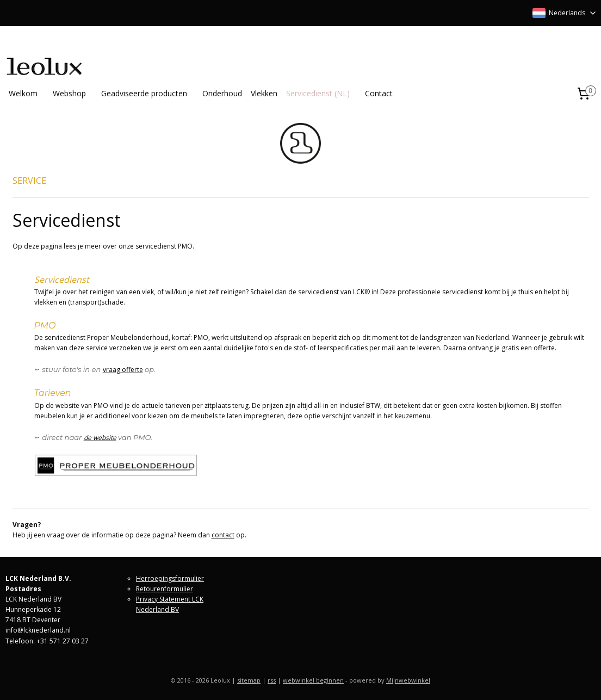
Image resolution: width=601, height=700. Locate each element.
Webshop (69, 93)
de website (100, 438)
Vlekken (264, 93)
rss (272, 680)
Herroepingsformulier (170, 578)
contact (223, 535)
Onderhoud (222, 93)
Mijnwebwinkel (408, 680)
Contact (379, 93)
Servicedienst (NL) (318, 93)
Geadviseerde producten (144, 93)
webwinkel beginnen (313, 680)
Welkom (23, 93)
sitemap (249, 680)
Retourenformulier (165, 589)
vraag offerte (123, 370)
